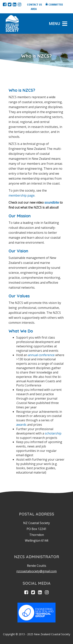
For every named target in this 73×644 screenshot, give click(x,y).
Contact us (35, 4)
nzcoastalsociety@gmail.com (36, 571)
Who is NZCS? (22, 90)
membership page (22, 195)
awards (21, 425)
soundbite (52, 202)
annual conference (41, 355)
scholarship (53, 433)
